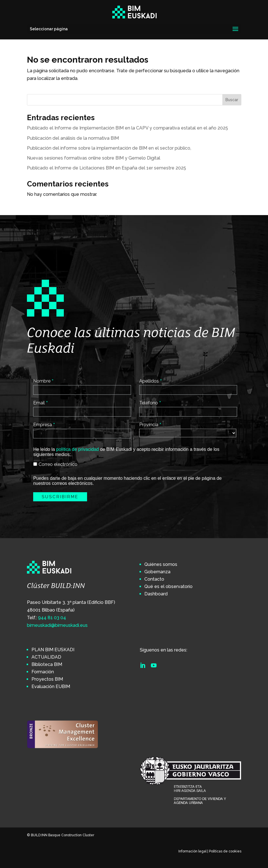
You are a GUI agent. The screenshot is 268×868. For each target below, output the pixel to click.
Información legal (192, 851)
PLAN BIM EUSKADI (53, 650)
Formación (43, 672)
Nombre (43, 381)
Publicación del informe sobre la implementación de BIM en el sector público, (109, 148)
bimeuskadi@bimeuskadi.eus (57, 625)
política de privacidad (77, 449)
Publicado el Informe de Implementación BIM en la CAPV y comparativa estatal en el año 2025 (127, 128)
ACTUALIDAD (46, 657)
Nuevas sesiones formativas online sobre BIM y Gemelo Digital (94, 158)
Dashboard (156, 594)
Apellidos (151, 381)
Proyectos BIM (47, 679)
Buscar (232, 100)
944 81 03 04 (52, 618)
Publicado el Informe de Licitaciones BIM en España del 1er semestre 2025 (106, 168)
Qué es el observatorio (168, 586)
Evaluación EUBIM (51, 686)
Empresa (44, 425)
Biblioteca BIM (47, 664)
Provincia (150, 425)
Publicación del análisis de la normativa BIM (73, 138)
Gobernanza (157, 572)
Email (41, 403)
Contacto (154, 579)
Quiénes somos (161, 564)
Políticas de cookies (225, 851)
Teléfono (150, 403)
